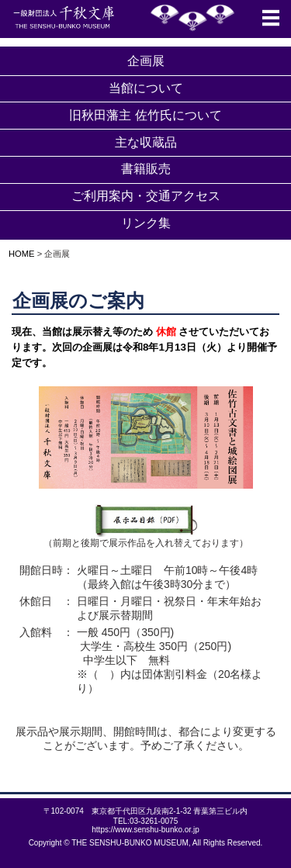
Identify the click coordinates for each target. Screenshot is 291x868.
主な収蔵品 (146, 142)
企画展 (146, 61)
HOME (17, 254)
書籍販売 (146, 169)
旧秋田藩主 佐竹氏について (145, 115)
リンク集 (146, 223)
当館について (146, 88)
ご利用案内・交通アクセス (146, 196)
